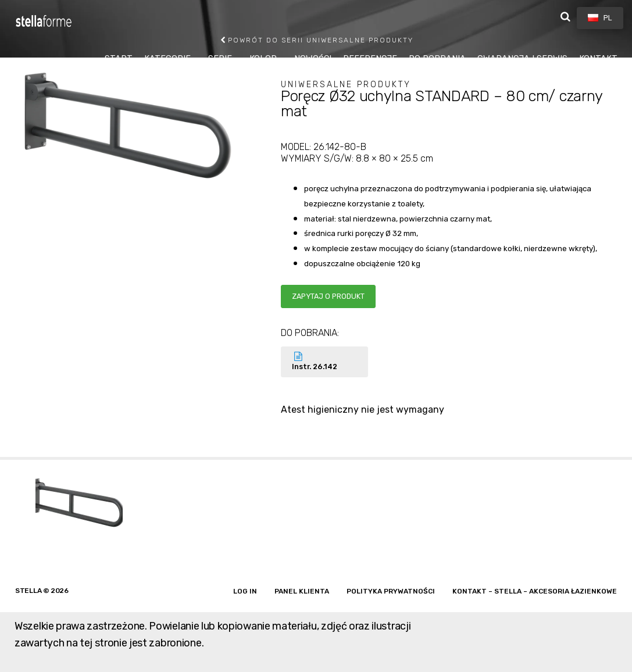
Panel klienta (302, 591)
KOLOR (263, 59)
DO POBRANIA (437, 59)
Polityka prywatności (391, 591)
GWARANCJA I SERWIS (522, 59)
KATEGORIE (167, 59)
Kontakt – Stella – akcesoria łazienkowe (535, 591)
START (119, 59)
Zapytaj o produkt (328, 296)
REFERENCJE (370, 59)
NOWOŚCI (313, 59)
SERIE (220, 59)
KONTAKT (598, 59)
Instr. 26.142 (324, 361)
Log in (245, 591)
